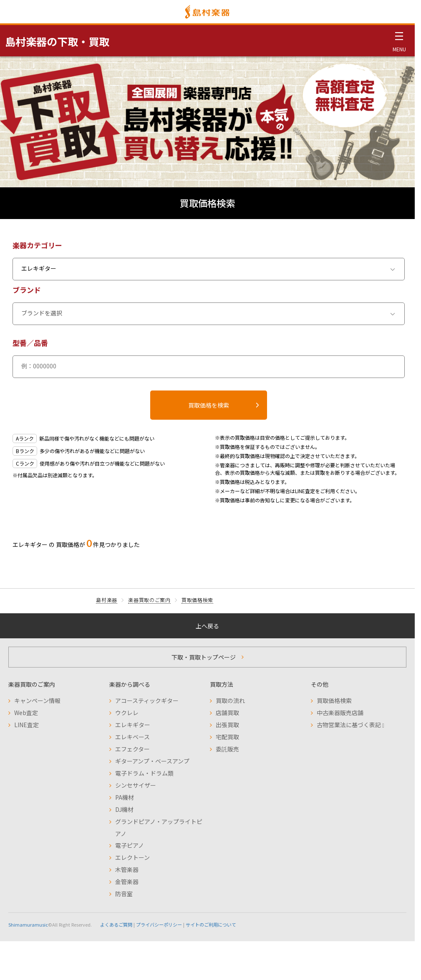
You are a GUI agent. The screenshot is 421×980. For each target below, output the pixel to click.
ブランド (27, 290)
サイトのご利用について (211, 925)
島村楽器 (107, 600)
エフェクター (132, 749)
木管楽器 (127, 869)
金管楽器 (127, 882)
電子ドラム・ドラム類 (144, 773)
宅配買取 (227, 737)
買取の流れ (230, 700)
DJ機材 (124, 809)
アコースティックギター (147, 700)
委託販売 (227, 749)
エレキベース (132, 737)
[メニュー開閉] (399, 40)
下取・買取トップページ (204, 657)
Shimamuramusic (28, 925)
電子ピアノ (130, 845)
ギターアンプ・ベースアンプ (152, 761)
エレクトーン (132, 857)
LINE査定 (26, 725)
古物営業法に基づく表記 (350, 725)
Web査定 (26, 713)
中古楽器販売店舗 (340, 713)
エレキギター (133, 725)
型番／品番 (30, 343)
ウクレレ (127, 713)
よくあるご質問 (116, 925)
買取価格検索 (197, 600)
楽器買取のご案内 (149, 600)
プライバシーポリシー (159, 925)
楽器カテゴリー (37, 245)
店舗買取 (227, 713)
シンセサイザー (136, 785)
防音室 (124, 894)
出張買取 (227, 725)
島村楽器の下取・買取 (57, 41)
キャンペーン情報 (37, 700)
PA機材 (125, 797)
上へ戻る (207, 626)
